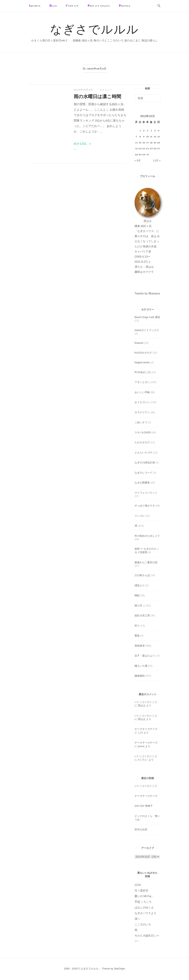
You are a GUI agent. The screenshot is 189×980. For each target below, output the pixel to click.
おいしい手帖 (142, 392)
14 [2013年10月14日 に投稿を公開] (136, 143)
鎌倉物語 (140, 676)
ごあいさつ (141, 422)
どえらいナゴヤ (143, 453)
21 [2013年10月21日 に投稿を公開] (136, 148)
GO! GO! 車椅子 (144, 806)
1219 (138, 885)
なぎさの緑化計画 (145, 462)
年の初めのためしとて (147, 536)
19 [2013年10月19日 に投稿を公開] (155, 143)
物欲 (137, 595)
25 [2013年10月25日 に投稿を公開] (151, 148)
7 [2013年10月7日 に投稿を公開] (136, 137)
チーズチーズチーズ (146, 729)
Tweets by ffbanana (147, 293)
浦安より (140, 585)
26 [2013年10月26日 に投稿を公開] (155, 148)
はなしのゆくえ (144, 907)
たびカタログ (142, 442)
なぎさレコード (143, 473)
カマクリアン (142, 412)
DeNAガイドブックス (147, 330)
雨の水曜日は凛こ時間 (97, 97)
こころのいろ (143, 924)
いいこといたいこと (146, 702)
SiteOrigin (119, 969)
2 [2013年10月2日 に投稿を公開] (144, 131)
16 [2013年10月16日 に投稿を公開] (144, 143)
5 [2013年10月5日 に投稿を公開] (155, 131)
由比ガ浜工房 (142, 615)
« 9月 (138, 160)
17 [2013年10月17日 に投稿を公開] (148, 143)
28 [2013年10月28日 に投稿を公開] (136, 155)
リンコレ (140, 516)
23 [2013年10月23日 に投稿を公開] (144, 148)
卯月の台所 (141, 829)
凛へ (137, 919)
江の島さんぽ (142, 575)
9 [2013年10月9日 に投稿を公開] (144, 137)
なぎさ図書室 (142, 483)
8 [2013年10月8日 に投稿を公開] (140, 137)
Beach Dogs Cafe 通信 (147, 317)
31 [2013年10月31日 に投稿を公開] (148, 155)
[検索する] (148, 98)
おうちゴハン (142, 402)
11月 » (157, 160)
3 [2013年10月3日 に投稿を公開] (147, 131)
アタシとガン (142, 382)
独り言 (138, 606)
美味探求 (140, 646)
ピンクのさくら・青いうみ (147, 818)
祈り (137, 626)
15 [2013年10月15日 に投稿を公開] (140, 143)
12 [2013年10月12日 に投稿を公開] (155, 137)
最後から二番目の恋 (146, 562)
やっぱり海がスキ (145, 506)
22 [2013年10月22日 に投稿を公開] (140, 148)
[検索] (156, 96)
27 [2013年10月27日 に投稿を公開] (159, 148)
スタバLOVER (143, 432)
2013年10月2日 (84, 90)
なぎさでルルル (94, 30)
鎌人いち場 (141, 666)
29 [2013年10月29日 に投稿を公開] (140, 155)
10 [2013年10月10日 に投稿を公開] (148, 137)
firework (139, 343)
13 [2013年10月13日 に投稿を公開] (159, 137)
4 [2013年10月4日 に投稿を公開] (151, 131)
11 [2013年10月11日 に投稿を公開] (151, 137)
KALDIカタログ (143, 353)
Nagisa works (142, 362)
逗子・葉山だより (145, 656)
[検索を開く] (159, 6)
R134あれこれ (143, 372)
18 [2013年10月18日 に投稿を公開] (151, 143)
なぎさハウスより (146, 913)
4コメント (106, 90)
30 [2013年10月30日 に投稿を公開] (144, 155)
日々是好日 (141, 890)
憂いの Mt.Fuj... (144, 896)
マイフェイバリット (146, 493)
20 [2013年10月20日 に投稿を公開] (159, 143)
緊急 (137, 636)
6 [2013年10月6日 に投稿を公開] (159, 131)
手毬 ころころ (143, 902)
